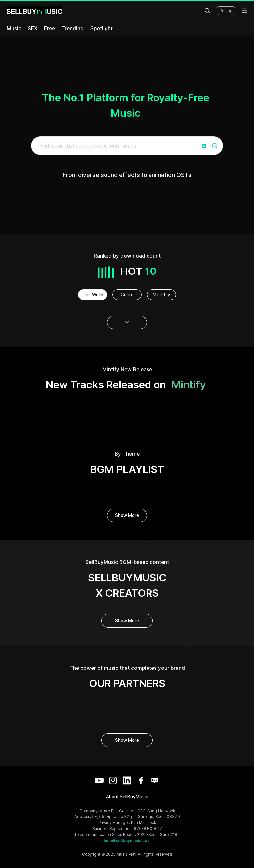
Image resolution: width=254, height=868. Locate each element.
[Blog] (155, 780)
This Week (93, 295)
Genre (127, 295)
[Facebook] (141, 780)
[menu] (245, 11)
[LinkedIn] (127, 780)
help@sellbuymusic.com (127, 841)
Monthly (161, 295)
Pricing (226, 11)
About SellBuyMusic (127, 797)
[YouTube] (99, 780)
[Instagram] (113, 780)
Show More (127, 515)
